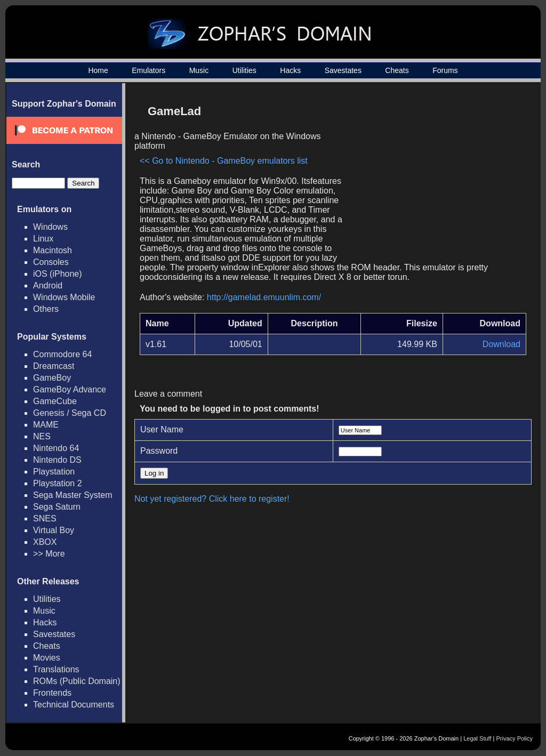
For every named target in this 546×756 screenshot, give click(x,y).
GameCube (55, 401)
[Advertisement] (436, 174)
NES (42, 436)
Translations (56, 669)
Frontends (52, 693)
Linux (43, 239)
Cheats (397, 70)
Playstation (54, 472)
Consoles (51, 262)
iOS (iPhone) (58, 274)
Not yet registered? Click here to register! (212, 499)
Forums (445, 70)
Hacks (290, 70)
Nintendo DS (57, 460)
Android (48, 285)
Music (199, 70)
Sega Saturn (57, 507)
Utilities (244, 70)
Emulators (148, 70)
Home (98, 70)
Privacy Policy (515, 738)
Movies (47, 658)
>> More (49, 554)
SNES (45, 518)
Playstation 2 (58, 483)
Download (501, 344)
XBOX (45, 542)
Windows (50, 227)
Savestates (343, 70)
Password (159, 451)
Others (46, 309)
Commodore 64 (62, 354)
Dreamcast (54, 366)
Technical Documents (74, 705)
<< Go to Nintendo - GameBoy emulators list (224, 161)
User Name (162, 429)
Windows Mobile (64, 297)
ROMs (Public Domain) (77, 681)
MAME (46, 425)
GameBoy (52, 378)
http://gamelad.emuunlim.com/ (264, 297)
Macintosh (53, 250)
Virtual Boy (54, 530)
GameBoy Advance (70, 389)
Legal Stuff (477, 738)
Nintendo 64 (56, 448)
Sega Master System (73, 495)
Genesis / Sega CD (70, 413)
